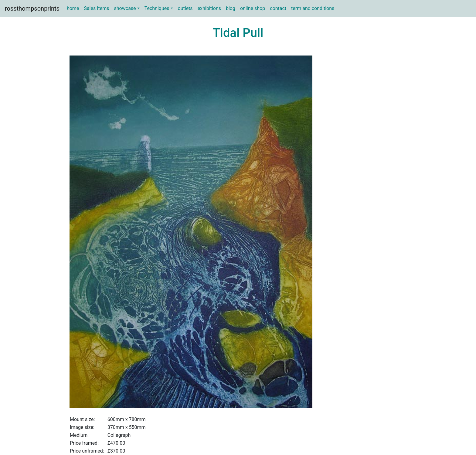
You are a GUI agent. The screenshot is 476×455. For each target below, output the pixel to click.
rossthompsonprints (32, 8)
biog (231, 8)
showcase (125, 8)
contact (278, 8)
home (73, 8)
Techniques (157, 8)
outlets (185, 8)
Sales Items (96, 8)
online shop (253, 8)
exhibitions (209, 8)
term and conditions (313, 8)
